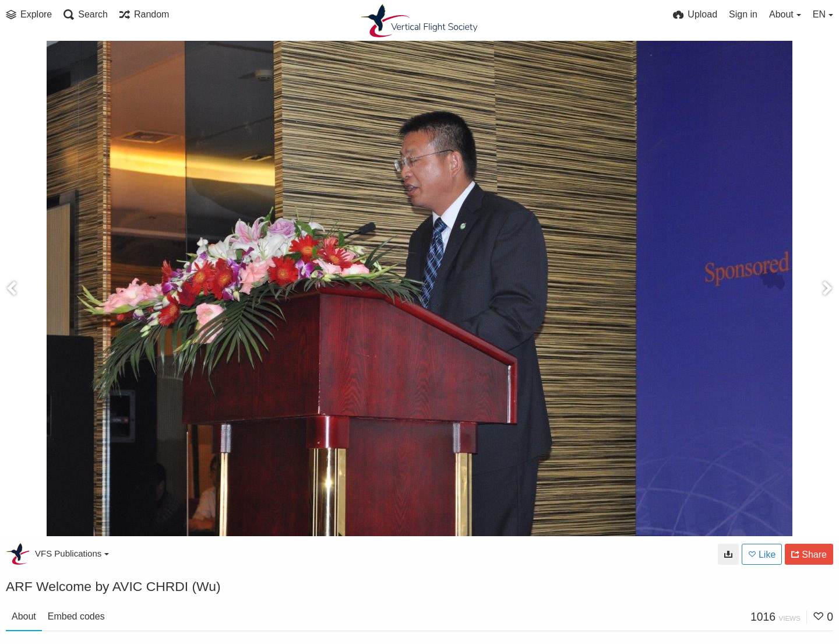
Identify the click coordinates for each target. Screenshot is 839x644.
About (24, 616)
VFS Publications (72, 553)
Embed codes (76, 616)
